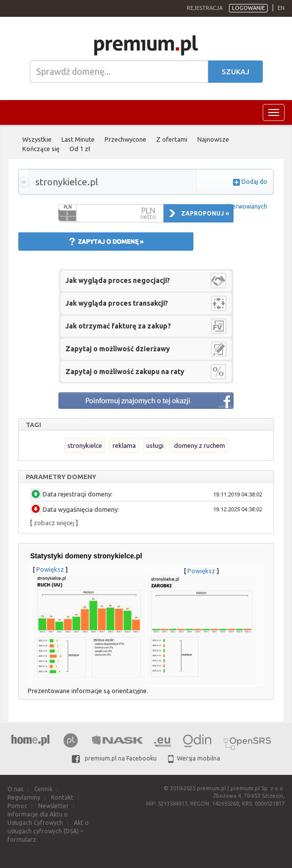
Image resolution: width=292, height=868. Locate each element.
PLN (68, 207)
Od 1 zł (80, 149)
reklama (124, 445)
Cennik (43, 789)
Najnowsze (213, 139)
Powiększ (50, 569)
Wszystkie (37, 139)
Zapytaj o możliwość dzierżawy (118, 349)
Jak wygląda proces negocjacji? (118, 280)
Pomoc (17, 806)
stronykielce (85, 445)
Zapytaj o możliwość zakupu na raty (125, 372)
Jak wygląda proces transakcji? (117, 303)
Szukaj (235, 72)
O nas (15, 789)
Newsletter (54, 806)
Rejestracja (205, 8)
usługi (155, 445)
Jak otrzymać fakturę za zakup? (118, 326)
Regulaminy (24, 797)
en (281, 8)
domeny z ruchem (200, 445)
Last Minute (78, 139)
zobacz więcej (54, 523)
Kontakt (62, 797)
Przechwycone (125, 139)
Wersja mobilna (194, 758)
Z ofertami (172, 139)
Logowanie (248, 8)
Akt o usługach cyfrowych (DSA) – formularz (48, 831)
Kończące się (41, 149)
